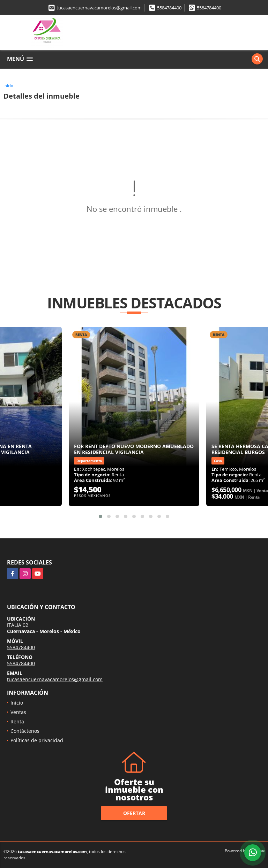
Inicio (8, 86)
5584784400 (169, 8)
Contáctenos (25, 731)
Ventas (18, 712)
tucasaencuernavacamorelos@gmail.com (99, 8)
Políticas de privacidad (37, 740)
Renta (17, 721)
